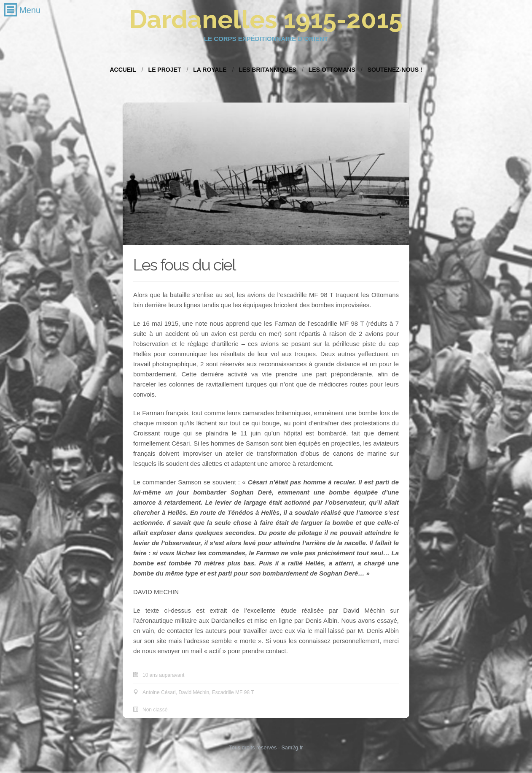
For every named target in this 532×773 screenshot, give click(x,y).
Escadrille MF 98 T (233, 692)
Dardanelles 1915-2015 (266, 19)
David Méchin (194, 692)
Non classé (155, 710)
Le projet (165, 70)
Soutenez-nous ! (395, 70)
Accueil (123, 70)
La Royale (210, 70)
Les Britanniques (267, 70)
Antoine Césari (159, 692)
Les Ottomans (332, 70)
